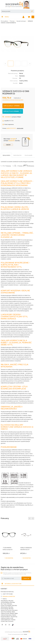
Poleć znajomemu (8, 124)
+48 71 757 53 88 (7, 594)
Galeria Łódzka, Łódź (7, 618)
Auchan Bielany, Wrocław (8, 602)
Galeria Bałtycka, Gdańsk (8, 620)
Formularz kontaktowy (7, 592)
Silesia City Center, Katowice (9, 610)
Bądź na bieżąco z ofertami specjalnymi (14, 568)
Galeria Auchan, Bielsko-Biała (9, 613)
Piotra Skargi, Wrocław (7, 609)
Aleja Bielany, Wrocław (7, 601)
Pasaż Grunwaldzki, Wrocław (9, 606)
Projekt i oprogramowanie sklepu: (18, 634)
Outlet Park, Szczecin (7, 621)
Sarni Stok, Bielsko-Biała (8, 612)
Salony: (5, 599)
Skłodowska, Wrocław (7, 607)
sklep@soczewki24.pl (9, 596)
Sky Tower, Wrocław (6, 604)
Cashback (8, 117)
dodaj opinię (20, 128)
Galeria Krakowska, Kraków (8, 615)
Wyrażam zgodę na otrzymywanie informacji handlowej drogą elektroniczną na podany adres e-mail (17, 573)
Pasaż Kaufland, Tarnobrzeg (9, 617)
